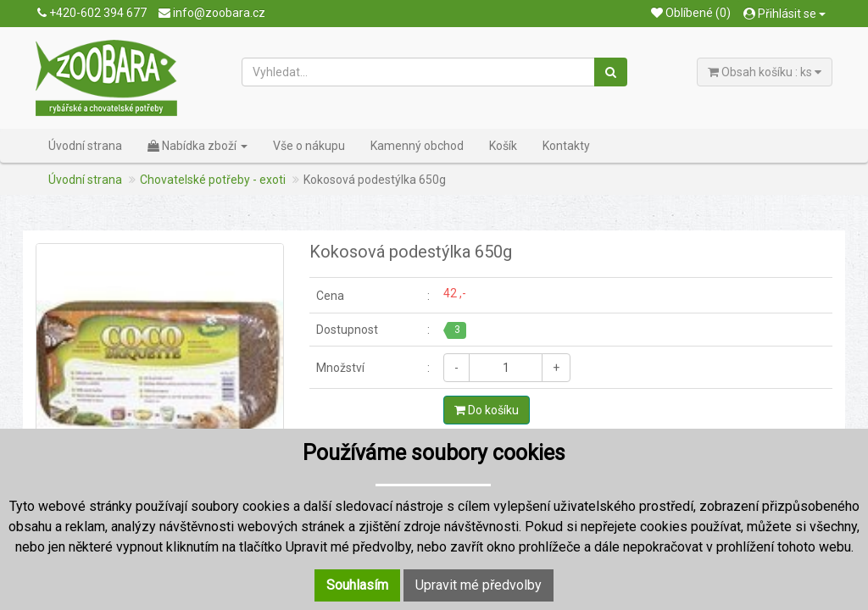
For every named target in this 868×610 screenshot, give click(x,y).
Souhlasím (357, 585)
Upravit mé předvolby (479, 585)
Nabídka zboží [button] (198, 146)
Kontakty (566, 146)
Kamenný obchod (417, 146)
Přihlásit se (785, 14)
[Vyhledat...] (419, 72)
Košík (503, 146)
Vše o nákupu (309, 146)
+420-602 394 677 (92, 13)
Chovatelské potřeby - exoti (213, 180)
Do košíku (487, 410)
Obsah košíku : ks (765, 72)
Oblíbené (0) (691, 13)
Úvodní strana (85, 146)
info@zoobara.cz (212, 13)
